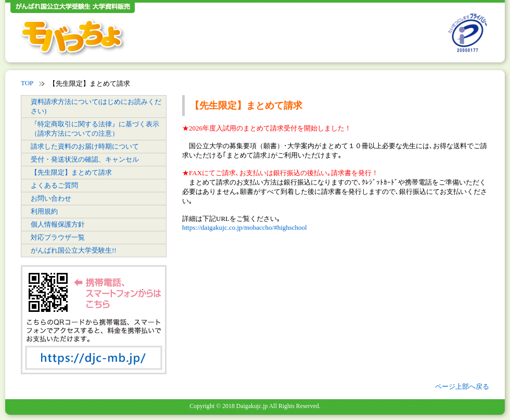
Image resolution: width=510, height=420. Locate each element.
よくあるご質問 (54, 185)
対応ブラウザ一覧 (58, 237)
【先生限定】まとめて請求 (71, 172)
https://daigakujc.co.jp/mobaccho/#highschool (245, 227)
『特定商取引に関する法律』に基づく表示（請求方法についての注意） (95, 129)
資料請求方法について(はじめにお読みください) (96, 106)
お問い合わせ (51, 198)
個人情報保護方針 (58, 224)
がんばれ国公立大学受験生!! (74, 250)
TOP (27, 83)
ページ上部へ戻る (462, 386)
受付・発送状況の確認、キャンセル (85, 159)
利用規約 (44, 211)
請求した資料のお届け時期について (85, 146)
